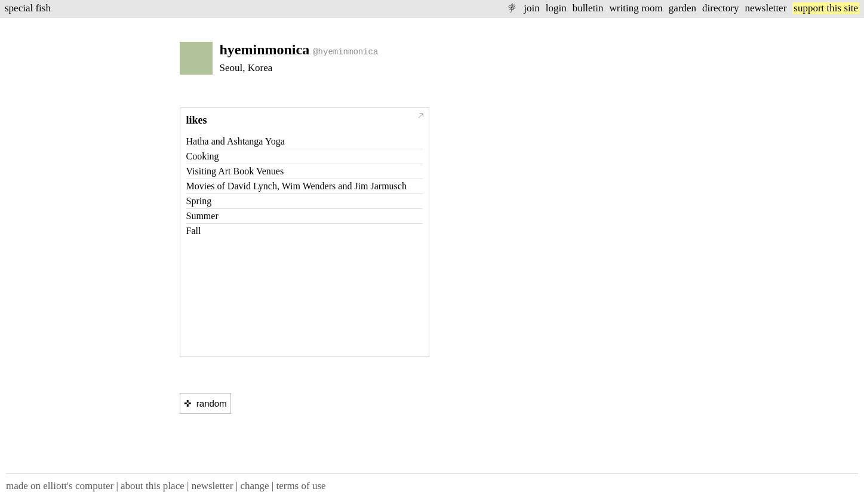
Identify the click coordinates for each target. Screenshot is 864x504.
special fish (28, 8)
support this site (826, 8)
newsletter (765, 8)
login (556, 8)
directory (720, 8)
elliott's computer (78, 486)
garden (682, 8)
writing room (636, 8)
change (254, 486)
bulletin (588, 8)
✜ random (205, 403)
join (531, 8)
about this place (153, 486)
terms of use (301, 486)
